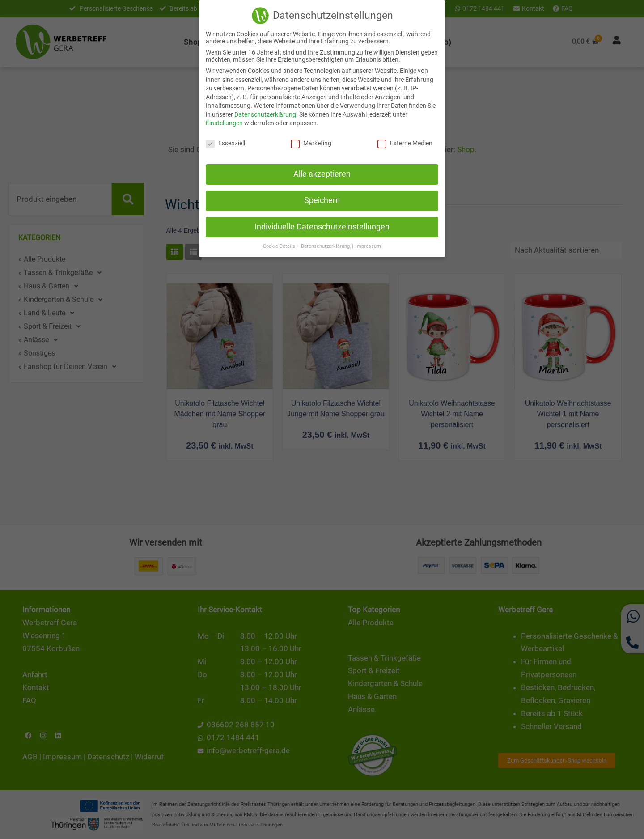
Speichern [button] (322, 199)
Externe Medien (405, 143)
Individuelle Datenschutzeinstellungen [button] (322, 226)
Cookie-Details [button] (280, 245)
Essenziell (225, 143)
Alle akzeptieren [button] (322, 174)
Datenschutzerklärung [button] (326, 245)
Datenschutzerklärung (265, 114)
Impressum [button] (368, 245)
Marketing (311, 143)
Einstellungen (224, 123)
